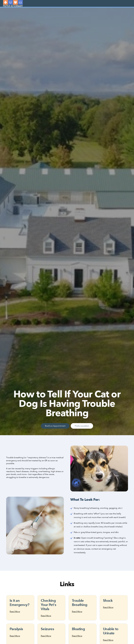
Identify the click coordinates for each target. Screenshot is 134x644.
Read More (15, 612)
